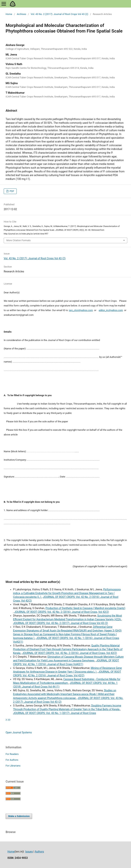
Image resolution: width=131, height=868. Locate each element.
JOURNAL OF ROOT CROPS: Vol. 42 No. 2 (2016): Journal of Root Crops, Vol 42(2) (62, 612)
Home (9, 14)
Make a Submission (19, 816)
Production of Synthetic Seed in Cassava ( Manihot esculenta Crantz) (85, 608)
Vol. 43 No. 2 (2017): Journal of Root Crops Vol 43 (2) (60, 14)
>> (9, 719)
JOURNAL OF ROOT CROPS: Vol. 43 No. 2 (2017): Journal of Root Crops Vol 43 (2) (60, 623)
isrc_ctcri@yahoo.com (81, 310)
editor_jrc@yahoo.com (111, 310)
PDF (11, 191)
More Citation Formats (19, 240)
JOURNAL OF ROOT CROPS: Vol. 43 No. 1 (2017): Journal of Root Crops (55, 713)
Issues (29, 852)
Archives (21, 14)
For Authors (12, 760)
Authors (39, 852)
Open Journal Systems (19, 732)
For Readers (12, 754)
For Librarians (13, 766)
